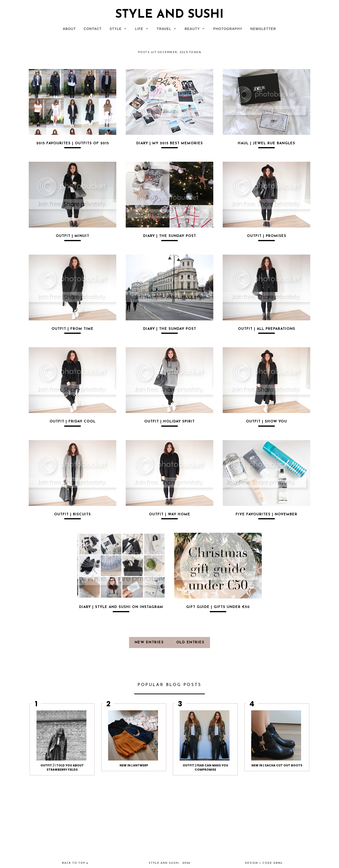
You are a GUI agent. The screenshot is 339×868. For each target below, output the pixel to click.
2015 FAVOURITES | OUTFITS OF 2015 (73, 143)
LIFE (139, 29)
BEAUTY (192, 29)
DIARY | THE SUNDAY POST (170, 236)
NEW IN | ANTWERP (134, 765)
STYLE (115, 29)
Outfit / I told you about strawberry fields (62, 767)
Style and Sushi (169, 15)
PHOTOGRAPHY (228, 29)
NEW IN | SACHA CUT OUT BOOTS (277, 765)
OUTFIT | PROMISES (267, 236)
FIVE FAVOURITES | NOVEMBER (266, 515)
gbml (278, 863)
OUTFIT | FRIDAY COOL (73, 422)
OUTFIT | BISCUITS (73, 515)
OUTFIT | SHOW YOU (266, 422)
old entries (190, 643)
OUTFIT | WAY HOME (170, 515)
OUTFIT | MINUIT (73, 236)
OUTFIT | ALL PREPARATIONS (267, 329)
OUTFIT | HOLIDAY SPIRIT (169, 422)
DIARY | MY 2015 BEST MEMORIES (170, 143)
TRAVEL (164, 29)
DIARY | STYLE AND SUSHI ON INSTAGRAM (121, 607)
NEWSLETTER (263, 29)
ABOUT (69, 29)
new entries (150, 643)
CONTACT (93, 29)
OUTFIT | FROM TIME (73, 329)
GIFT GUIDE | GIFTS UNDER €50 (218, 607)
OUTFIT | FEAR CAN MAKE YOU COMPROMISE (205, 767)
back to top (75, 863)
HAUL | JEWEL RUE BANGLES (266, 143)
